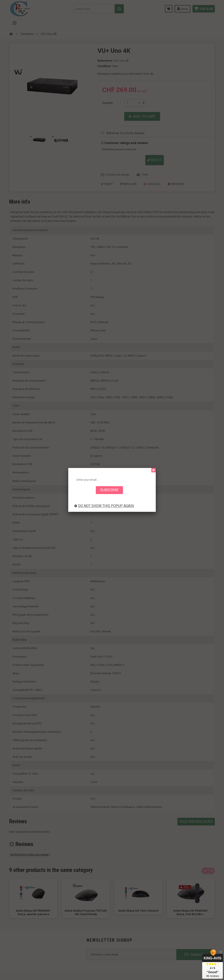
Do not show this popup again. (104, 506)
